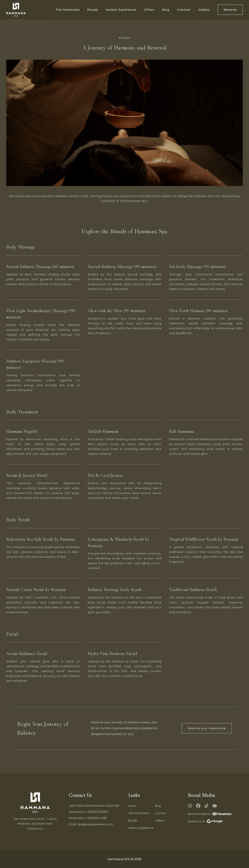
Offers (149, 10)
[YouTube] (215, 806)
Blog (166, 10)
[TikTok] (206, 806)
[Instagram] (190, 806)
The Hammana (68, 10)
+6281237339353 (97, 812)
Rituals (93, 10)
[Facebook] (198, 806)
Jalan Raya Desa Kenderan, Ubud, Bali (94, 806)
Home (132, 806)
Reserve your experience (207, 728)
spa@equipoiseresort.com (95, 824)
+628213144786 (96, 818)
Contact (184, 10)
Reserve (230, 10)
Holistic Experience (121, 10)
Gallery (204, 10)
